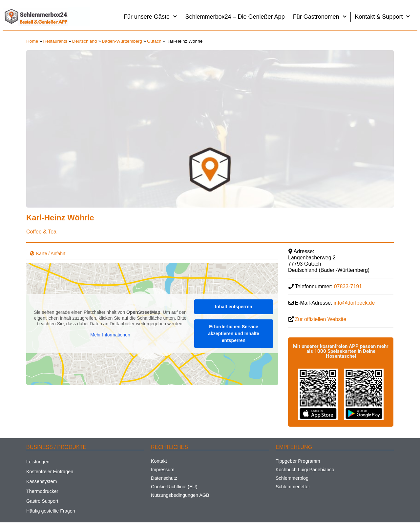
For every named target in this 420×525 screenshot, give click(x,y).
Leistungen (38, 462)
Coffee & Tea (41, 232)
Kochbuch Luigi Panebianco (305, 470)
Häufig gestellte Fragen (51, 511)
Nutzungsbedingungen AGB (180, 495)
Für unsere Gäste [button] (150, 17)
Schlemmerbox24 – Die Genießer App (235, 17)
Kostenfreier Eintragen (50, 472)
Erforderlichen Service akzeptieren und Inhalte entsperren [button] (234, 333)
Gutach (154, 41)
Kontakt (159, 461)
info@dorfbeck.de (354, 303)
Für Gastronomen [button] (320, 17)
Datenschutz (164, 478)
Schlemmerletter (293, 487)
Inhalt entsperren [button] (234, 307)
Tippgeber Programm (298, 461)
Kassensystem (42, 481)
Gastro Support (42, 501)
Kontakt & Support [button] (382, 17)
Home (32, 41)
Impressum (163, 470)
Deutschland (85, 41)
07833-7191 (348, 286)
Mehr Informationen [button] (110, 335)
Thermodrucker (42, 491)
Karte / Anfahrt (48, 253)
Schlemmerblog (292, 478)
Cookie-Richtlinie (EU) (174, 487)
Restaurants (55, 41)
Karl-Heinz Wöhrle (60, 218)
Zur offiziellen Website (321, 319)
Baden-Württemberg (122, 41)
